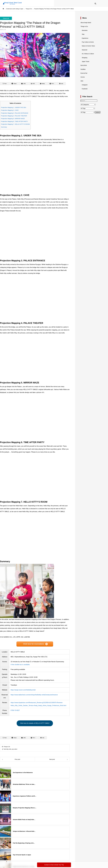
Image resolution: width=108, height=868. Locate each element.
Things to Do (6, 18)
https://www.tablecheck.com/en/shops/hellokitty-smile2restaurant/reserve (34, 695)
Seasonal (84, 50)
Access (83, 77)
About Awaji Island (86, 23)
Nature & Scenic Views (88, 46)
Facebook (85, 89)
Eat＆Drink (84, 65)
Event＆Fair (84, 73)
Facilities (83, 69)
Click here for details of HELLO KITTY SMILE (35, 723)
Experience (85, 38)
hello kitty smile (7, 749)
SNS (82, 81)
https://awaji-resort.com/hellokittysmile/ (23, 690)
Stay (83, 34)
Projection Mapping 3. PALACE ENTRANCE (15, 113)
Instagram (85, 85)
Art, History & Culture (88, 54)
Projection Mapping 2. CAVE (10, 110)
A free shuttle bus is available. (20, 665)
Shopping (85, 58)
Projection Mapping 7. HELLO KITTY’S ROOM (15, 124)
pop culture (15, 749)
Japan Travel (85, 61)
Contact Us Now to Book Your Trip (54, 865)
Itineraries (85, 30)
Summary (4, 127)
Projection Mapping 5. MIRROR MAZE (13, 119)
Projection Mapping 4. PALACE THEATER (14, 116)
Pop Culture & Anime (88, 42)
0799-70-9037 (15, 710)
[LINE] (23, 84)
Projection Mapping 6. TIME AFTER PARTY (14, 121)
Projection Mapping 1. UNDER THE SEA (14, 107)
